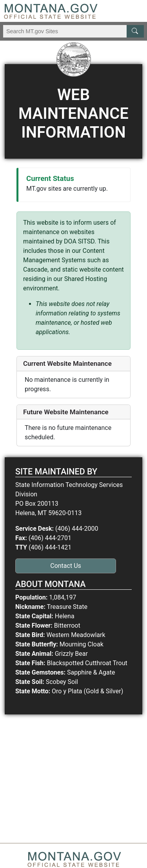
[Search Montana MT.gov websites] (73, 31)
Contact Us (66, 566)
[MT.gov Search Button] (135, 31)
